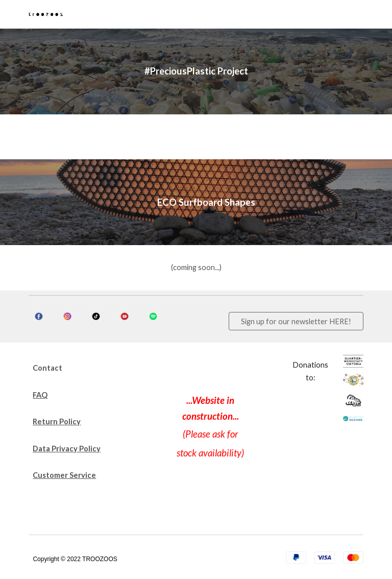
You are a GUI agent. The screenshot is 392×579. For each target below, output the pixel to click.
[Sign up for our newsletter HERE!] (296, 321)
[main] (196, 71)
